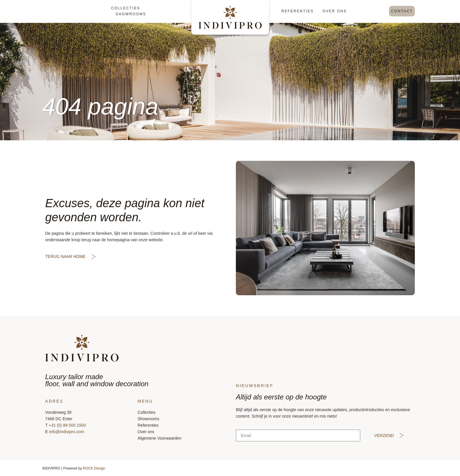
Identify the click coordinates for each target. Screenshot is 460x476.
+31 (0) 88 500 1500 (67, 425)
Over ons (335, 11)
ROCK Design (94, 468)
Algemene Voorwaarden (159, 438)
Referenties (297, 11)
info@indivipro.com (66, 432)
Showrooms (131, 14)
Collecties (126, 8)
